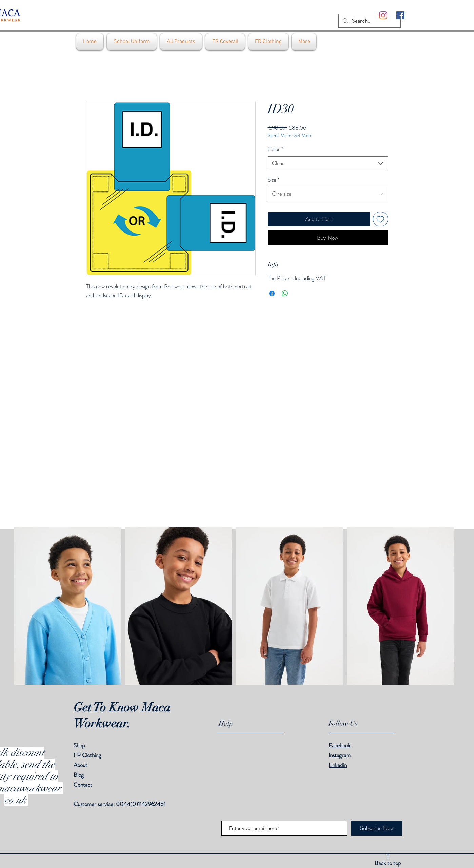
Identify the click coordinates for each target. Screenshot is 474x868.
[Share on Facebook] (272, 294)
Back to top (388, 863)
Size (274, 180)
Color (275, 149)
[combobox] (328, 163)
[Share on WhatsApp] (285, 294)
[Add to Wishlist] (380, 219)
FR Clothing (87, 755)
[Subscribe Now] (377, 828)
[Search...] (369, 21)
